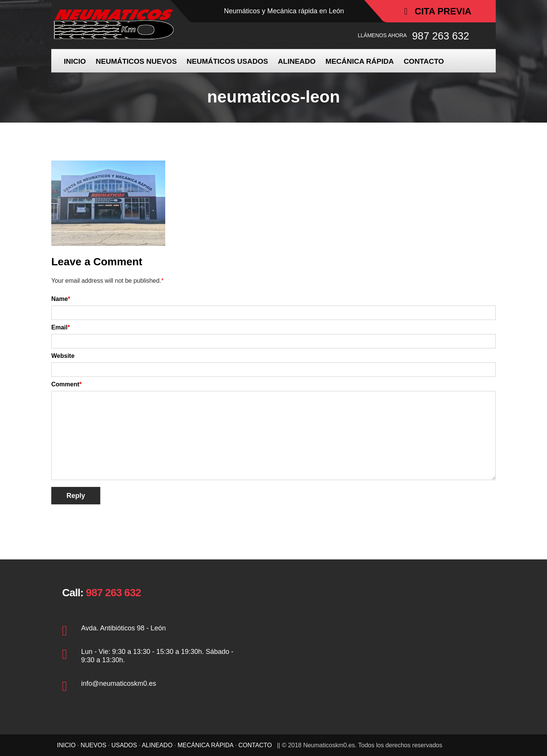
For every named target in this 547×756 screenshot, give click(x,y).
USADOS (124, 745)
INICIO (75, 61)
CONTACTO (424, 61)
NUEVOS (93, 745)
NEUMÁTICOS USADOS (227, 61)
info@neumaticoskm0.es (119, 684)
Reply (76, 496)
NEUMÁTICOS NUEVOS (136, 61)
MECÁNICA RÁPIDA (360, 61)
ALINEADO (297, 61)
